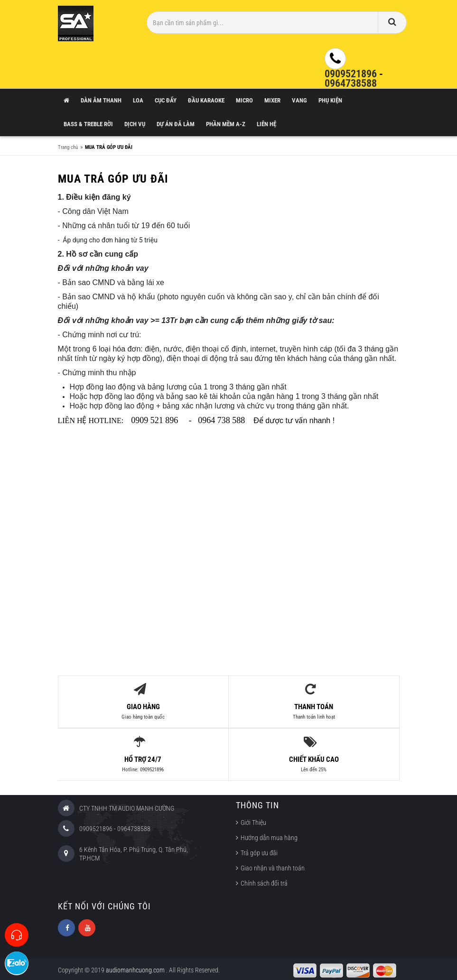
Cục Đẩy (166, 100)
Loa (138, 100)
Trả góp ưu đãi (259, 851)
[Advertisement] (229, 561)
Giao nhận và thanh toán (273, 867)
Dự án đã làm (176, 124)
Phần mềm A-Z (226, 124)
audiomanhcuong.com (136, 968)
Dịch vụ (135, 124)
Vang (299, 100)
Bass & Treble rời (88, 124)
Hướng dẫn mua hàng (269, 836)
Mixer (272, 100)
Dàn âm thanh (101, 100)
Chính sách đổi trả (264, 882)
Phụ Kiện (330, 100)
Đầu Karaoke (206, 100)
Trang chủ (68, 147)
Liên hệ (266, 124)
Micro (244, 100)
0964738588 (351, 83)
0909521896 (351, 74)
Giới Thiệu (253, 821)
